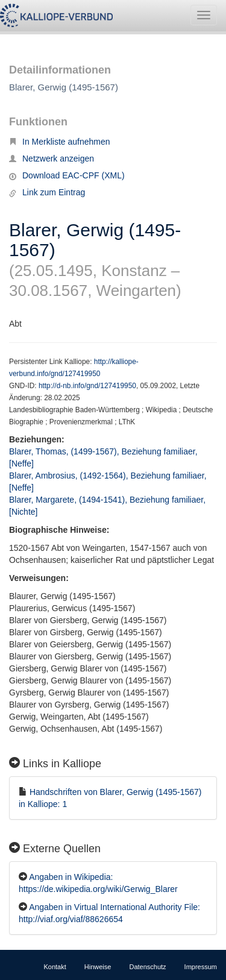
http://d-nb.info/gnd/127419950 (87, 386)
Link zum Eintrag (47, 192)
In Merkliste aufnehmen (60, 142)
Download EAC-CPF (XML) (67, 175)
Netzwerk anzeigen (52, 159)
